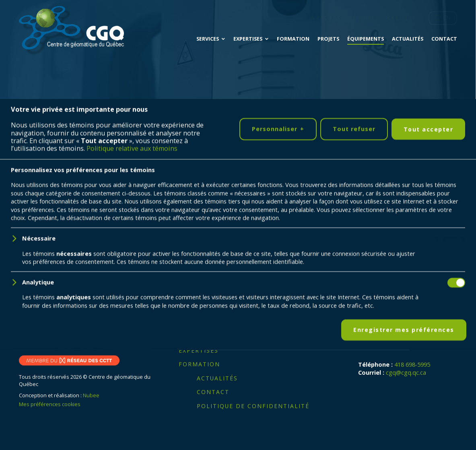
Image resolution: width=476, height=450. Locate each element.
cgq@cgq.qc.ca (406, 373)
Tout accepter (429, 418)
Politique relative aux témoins (132, 438)
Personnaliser (278, 418)
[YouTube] (56, 338)
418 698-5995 (412, 364)
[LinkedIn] (31, 338)
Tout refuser (354, 418)
